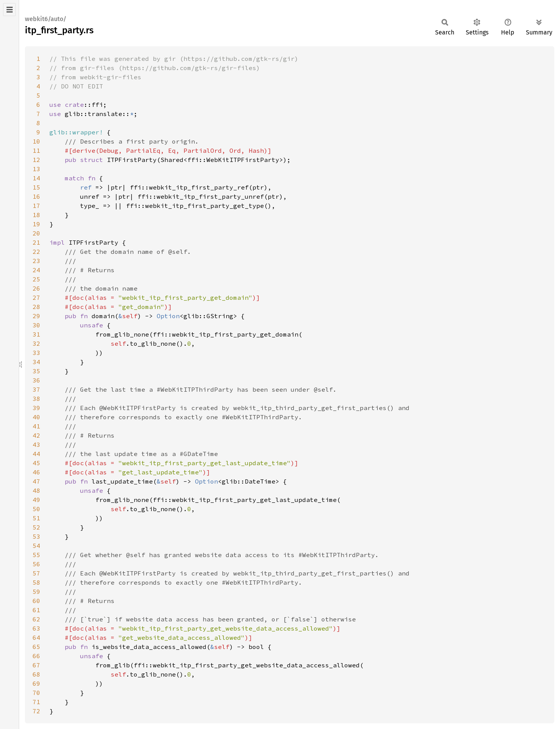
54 (36, 546)
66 (36, 656)
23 (36, 261)
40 (36, 417)
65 (36, 647)
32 (36, 343)
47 (36, 481)
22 (36, 252)
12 (36, 160)
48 (36, 490)
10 (36, 141)
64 (36, 637)
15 (36, 187)
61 (36, 610)
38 (36, 399)
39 (36, 408)
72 (36, 711)
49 (36, 500)
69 (36, 683)
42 (36, 435)
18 (36, 215)
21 (36, 242)
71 (36, 702)
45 (36, 463)
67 (36, 665)
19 (36, 224)
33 (36, 353)
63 (36, 628)
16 (36, 196)
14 (36, 178)
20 (36, 233)
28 (36, 307)
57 (36, 573)
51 (36, 518)
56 (36, 564)
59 (36, 592)
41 (36, 426)
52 (36, 527)
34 (36, 362)
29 (36, 316)
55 (36, 555)
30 (36, 325)
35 (36, 371)
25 (36, 279)
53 (36, 536)
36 (36, 380)
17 (36, 206)
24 (36, 270)
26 (36, 288)
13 (36, 169)
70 (36, 693)
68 (36, 674)
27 (36, 297)
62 (36, 619)
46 (36, 472)
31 (36, 334)
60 (36, 601)
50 (36, 509)
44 (36, 454)
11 (36, 150)
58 (36, 582)
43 (36, 445)
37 (36, 389)
